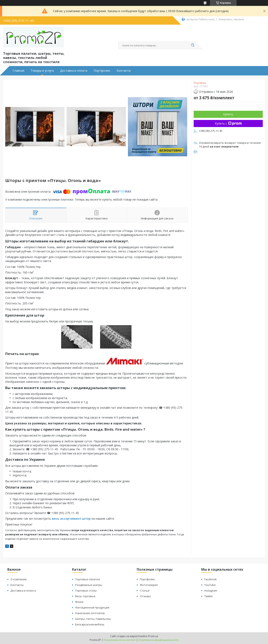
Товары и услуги (42, 71)
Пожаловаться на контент (120, 640)
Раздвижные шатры (89, 585)
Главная (18, 71)
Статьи (145, 591)
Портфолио (102, 71)
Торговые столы (86, 591)
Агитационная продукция (92, 607)
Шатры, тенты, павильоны (93, 619)
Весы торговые (85, 596)
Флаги (79, 602)
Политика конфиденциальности (158, 640)
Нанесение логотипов (90, 613)
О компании (19, 579)
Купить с (228, 123)
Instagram (211, 591)
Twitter (209, 596)
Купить (228, 114)
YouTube (210, 585)
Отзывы (145, 596)
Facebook (211, 579)
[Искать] (193, 45)
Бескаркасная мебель (90, 624)
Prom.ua (153, 636)
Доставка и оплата (74, 71)
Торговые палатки (88, 579)
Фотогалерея (149, 585)
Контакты (124, 71)
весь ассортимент (67, 519)
